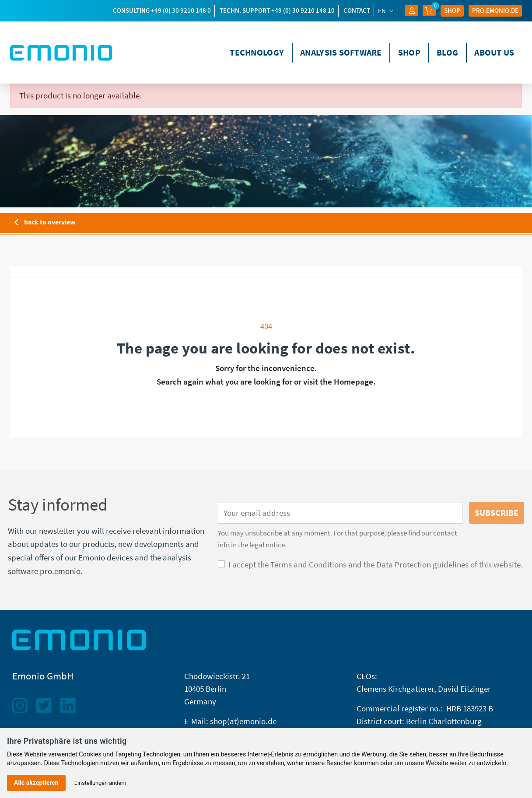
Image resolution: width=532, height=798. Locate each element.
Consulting (162, 10)
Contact (357, 10)
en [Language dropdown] (383, 11)
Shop (452, 10)
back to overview (43, 223)
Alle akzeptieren (36, 783)
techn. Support (277, 10)
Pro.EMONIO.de (495, 10)
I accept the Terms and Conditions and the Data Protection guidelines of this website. (376, 564)
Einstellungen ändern (100, 783)
